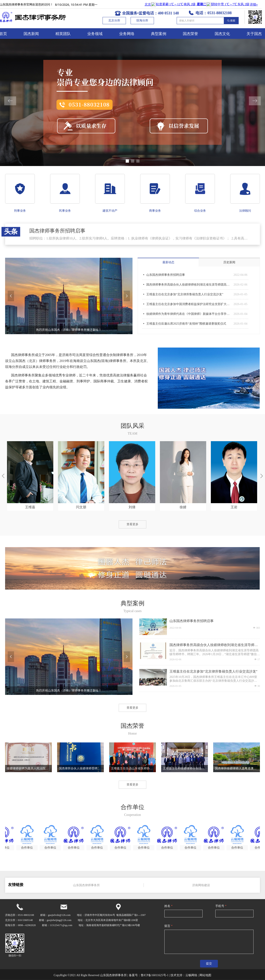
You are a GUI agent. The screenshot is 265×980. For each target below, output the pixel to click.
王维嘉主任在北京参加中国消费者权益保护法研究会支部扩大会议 (189, 304)
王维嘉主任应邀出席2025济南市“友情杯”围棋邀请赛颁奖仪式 (186, 324)
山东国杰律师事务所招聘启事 (166, 275)
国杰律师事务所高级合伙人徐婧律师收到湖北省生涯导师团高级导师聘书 (189, 285)
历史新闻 (229, 262)
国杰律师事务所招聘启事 (57, 231)
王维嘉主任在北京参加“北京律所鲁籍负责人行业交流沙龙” (185, 294)
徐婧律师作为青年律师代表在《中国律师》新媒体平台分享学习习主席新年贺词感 (189, 314)
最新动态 (168, 262)
